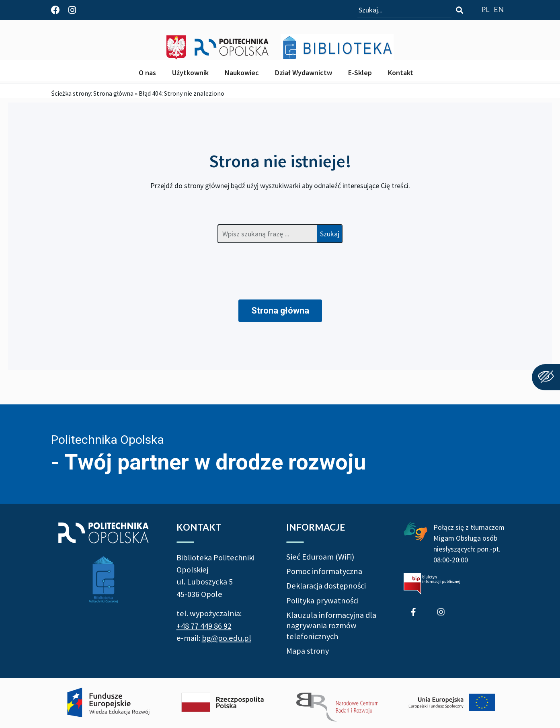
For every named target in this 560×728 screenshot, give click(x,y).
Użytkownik (190, 73)
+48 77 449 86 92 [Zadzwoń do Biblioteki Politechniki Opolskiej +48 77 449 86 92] (204, 626)
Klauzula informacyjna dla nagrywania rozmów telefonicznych (331, 626)
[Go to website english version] (499, 9)
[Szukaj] (459, 10)
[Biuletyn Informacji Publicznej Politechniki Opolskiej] (432, 584)
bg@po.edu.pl (227, 638)
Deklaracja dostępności (326, 586)
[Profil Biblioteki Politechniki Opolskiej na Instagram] (72, 10)
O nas (147, 73)
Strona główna (113, 93)
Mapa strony (308, 651)
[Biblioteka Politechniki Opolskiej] (337, 47)
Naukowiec (242, 73)
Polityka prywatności (322, 601)
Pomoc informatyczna (324, 571)
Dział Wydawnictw (304, 73)
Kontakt (401, 73)
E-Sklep (360, 73)
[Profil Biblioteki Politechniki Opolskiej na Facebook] (55, 10)
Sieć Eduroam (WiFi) (320, 557)
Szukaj (330, 234)
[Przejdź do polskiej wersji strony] (485, 9)
